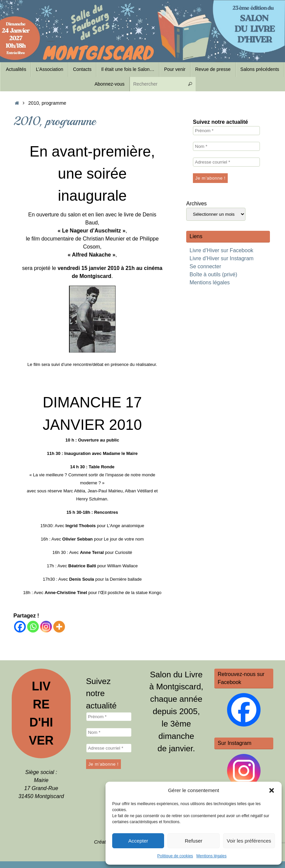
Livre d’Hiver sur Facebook (221, 250)
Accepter (138, 841)
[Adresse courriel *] (226, 162)
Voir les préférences (249, 841)
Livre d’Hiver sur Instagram (222, 258)
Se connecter (205, 266)
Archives (196, 204)
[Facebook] (20, 627)
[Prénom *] (226, 131)
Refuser (194, 841)
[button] (272, 790)
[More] (59, 627)
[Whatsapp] (33, 627)
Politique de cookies (175, 856)
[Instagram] (46, 627)
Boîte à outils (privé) (213, 274)
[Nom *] (226, 146)
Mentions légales (211, 856)
